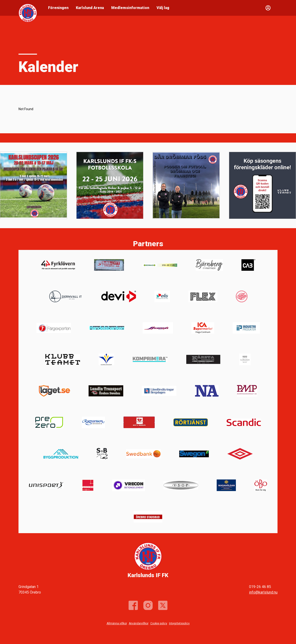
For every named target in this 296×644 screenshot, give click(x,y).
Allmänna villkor (117, 623)
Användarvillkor (139, 623)
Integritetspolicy (179, 623)
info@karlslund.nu (263, 592)
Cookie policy (159, 623)
